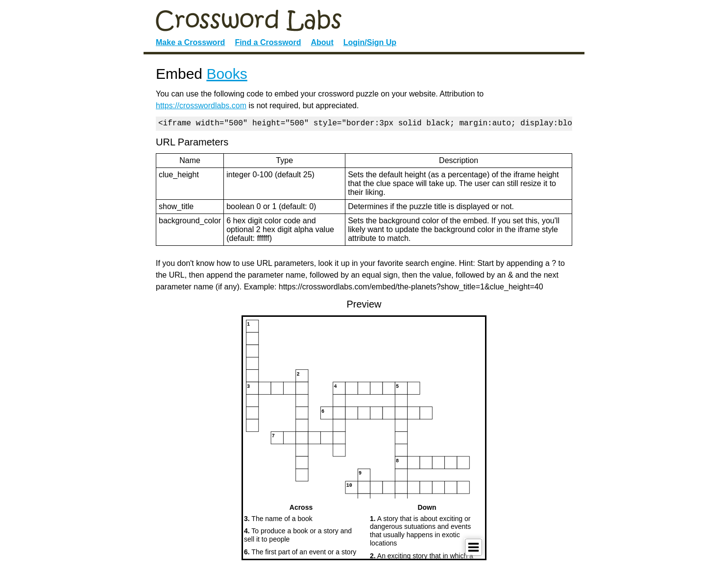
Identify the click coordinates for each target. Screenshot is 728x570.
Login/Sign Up (370, 42)
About (322, 42)
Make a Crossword (190, 42)
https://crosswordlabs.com (201, 106)
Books (227, 74)
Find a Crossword (268, 42)
